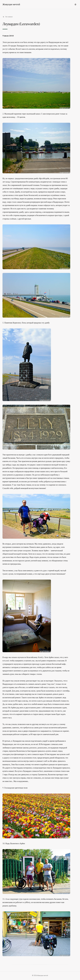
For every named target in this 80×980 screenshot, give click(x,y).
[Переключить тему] (75, 5)
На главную (8, 17)
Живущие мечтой (11, 5)
